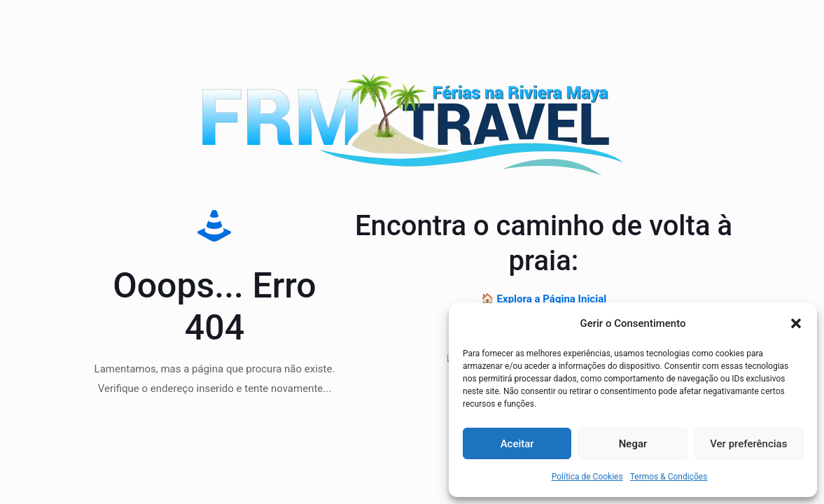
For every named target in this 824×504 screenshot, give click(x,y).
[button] (796, 323)
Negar (633, 444)
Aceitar (517, 444)
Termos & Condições (669, 477)
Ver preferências (748, 444)
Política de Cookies (587, 477)
